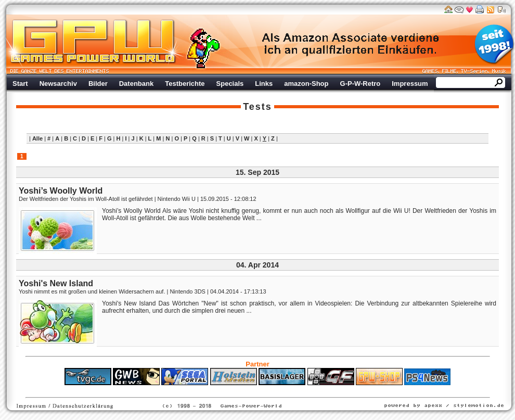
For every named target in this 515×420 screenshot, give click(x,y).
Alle (37, 138)
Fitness (239, 390)
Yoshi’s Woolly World (61, 191)
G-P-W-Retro (360, 84)
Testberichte (185, 84)
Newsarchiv (58, 84)
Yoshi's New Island (56, 283)
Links (264, 84)
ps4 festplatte (206, 390)
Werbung (351, 44)
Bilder (98, 84)
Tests (257, 107)
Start (20, 84)
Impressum (410, 84)
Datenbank (136, 84)
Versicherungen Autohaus (290, 390)
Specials (230, 84)
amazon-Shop (306, 84)
